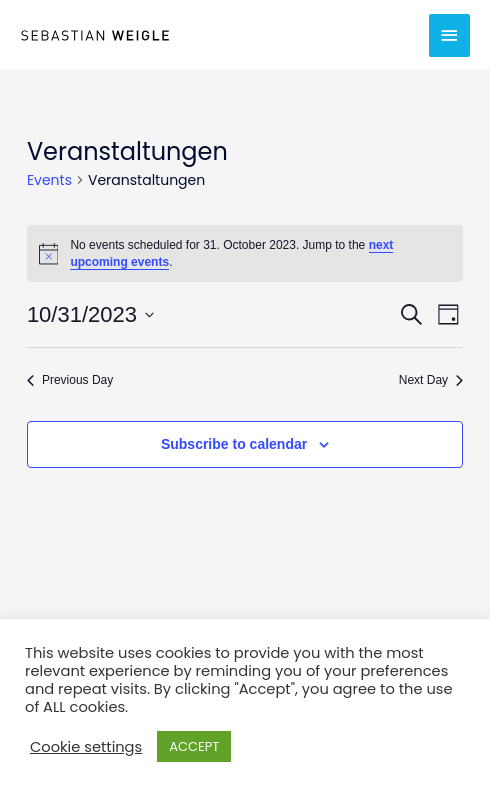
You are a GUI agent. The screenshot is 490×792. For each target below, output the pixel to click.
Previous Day (70, 380)
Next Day (431, 380)
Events (49, 180)
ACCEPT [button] (194, 746)
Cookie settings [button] (86, 747)
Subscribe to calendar (234, 444)
